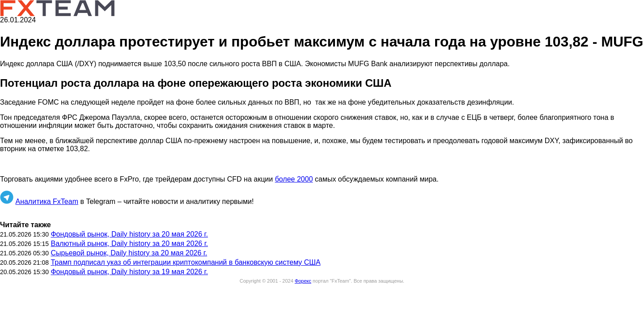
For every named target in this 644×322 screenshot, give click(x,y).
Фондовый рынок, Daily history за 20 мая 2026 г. (129, 234)
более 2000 (294, 179)
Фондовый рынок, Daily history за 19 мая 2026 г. (129, 272)
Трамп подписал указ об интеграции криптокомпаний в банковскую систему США (185, 262)
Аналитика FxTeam (47, 201)
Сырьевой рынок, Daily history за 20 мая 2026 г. (129, 253)
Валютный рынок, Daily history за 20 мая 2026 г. (129, 244)
